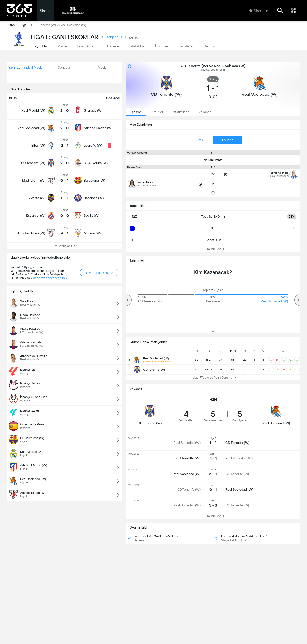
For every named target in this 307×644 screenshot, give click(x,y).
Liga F (27, 25)
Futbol (14, 25)
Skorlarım (259, 11)
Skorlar (46, 11)
